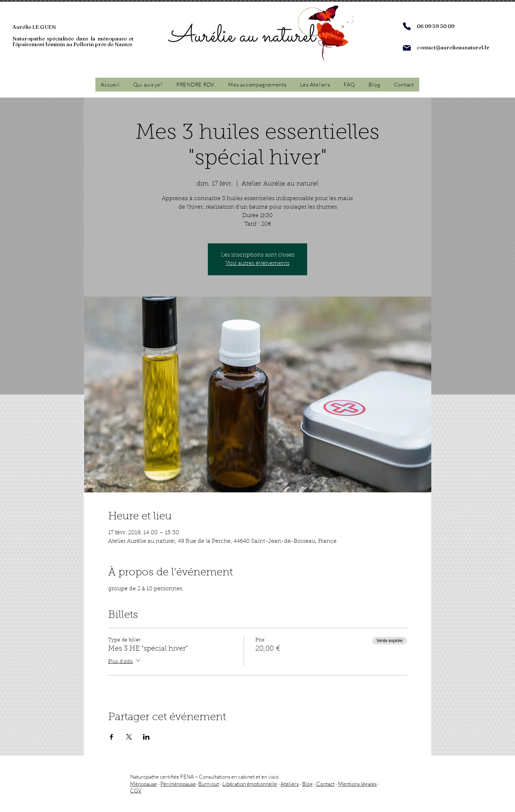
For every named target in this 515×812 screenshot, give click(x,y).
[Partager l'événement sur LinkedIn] (146, 737)
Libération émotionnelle (250, 784)
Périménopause (178, 784)
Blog (308, 784)
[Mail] (407, 48)
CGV (136, 791)
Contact (325, 784)
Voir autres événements (257, 264)
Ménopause (143, 784)
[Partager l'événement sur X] (129, 737)
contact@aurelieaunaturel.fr (453, 47)
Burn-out (209, 784)
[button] (257, 85)
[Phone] (407, 26)
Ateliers (290, 784)
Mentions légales (357, 784)
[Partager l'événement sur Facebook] (112, 737)
